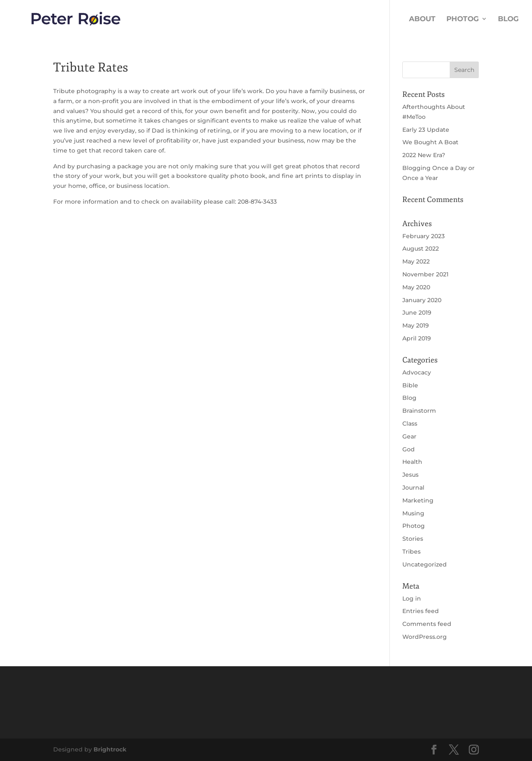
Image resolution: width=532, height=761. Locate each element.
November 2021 (425, 274)
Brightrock (110, 749)
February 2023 (424, 236)
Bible (410, 385)
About (422, 19)
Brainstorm (419, 411)
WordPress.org (425, 637)
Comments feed (427, 624)
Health (412, 462)
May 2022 (416, 261)
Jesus (410, 475)
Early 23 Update (426, 130)
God (409, 449)
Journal (413, 488)
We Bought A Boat (430, 142)
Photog (463, 19)
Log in (412, 598)
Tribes (411, 552)
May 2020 (416, 287)
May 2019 (416, 325)
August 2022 (421, 249)
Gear (409, 436)
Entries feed (421, 611)
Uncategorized (425, 564)
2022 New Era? (424, 155)
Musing (413, 513)
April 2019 (417, 338)
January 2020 (422, 300)
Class (410, 424)
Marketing (418, 500)
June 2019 (417, 313)
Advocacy (417, 372)
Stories (413, 539)
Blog (508, 19)
